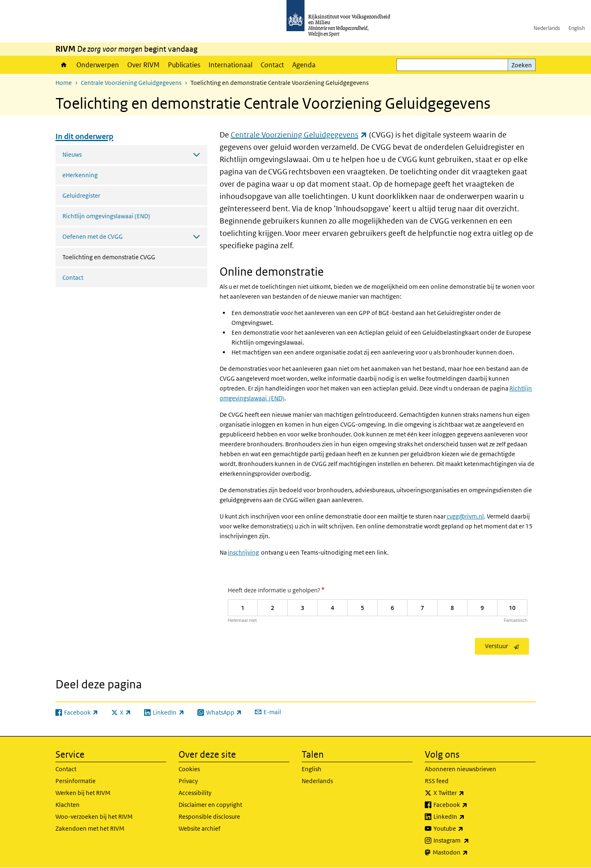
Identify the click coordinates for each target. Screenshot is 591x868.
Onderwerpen (98, 65)
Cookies (189, 769)
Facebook (468, 805)
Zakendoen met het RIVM (90, 828)
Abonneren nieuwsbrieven (460, 769)
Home (64, 65)
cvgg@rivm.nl (465, 516)
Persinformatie (76, 781)
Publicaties (184, 65)
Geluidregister (81, 195)
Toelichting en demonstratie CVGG (131, 256)
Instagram (469, 841)
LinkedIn (467, 817)
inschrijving (243, 552)
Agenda (304, 65)
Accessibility (195, 793)
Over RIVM (143, 65)
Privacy (188, 781)
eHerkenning (80, 175)
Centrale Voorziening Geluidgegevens (131, 83)
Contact (272, 65)
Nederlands (547, 28)
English (577, 28)
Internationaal (230, 65)
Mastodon (468, 852)
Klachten (68, 805)
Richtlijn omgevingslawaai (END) (106, 216)
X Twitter (467, 793)
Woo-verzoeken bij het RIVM (94, 817)
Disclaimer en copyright (210, 805)
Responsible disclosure (209, 817)
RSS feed (437, 781)
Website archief (199, 828)
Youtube (466, 829)
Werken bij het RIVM (83, 793)
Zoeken (522, 65)
